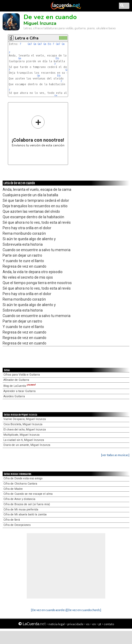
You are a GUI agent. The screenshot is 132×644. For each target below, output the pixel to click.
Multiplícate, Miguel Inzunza (21, 435)
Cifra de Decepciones (17, 525)
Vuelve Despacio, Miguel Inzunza (25, 419)
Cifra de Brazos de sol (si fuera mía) (27, 504)
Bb (49, 44)
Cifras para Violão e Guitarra (22, 375)
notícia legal (57, 624)
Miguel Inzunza (40, 23)
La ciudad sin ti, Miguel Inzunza (24, 440)
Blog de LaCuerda (20, 386)
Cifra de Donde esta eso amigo (23, 478)
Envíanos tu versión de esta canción (38, 131)
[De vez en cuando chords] (84, 610)
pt (100, 624)
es (88, 624)
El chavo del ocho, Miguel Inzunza (25, 430)
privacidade (75, 624)
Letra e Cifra (27, 38)
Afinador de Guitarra (16, 380)
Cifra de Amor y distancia (19, 499)
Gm (35, 44)
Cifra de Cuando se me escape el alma (28, 494)
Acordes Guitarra (14, 396)
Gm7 (30, 44)
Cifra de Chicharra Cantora (20, 484)
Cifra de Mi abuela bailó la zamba (25, 514)
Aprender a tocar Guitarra (20, 391)
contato (109, 624)
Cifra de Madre (13, 489)
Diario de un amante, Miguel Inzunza (27, 445)
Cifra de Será (12, 520)
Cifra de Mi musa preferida (21, 510)
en (94, 624)
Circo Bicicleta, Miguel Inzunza (23, 424)
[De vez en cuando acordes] (49, 610)
